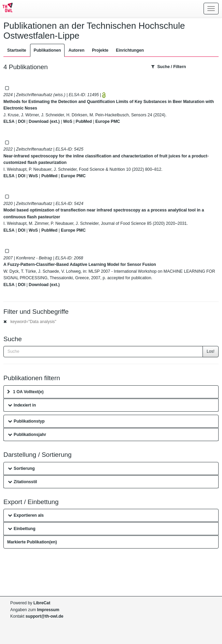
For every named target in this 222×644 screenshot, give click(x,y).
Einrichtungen (130, 50)
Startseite (17, 50)
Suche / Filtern (169, 67)
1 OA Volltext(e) (25, 392)
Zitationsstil (22, 482)
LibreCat (42, 603)
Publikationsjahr (27, 435)
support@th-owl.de (45, 616)
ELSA (9, 121)
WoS (68, 121)
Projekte (100, 50)
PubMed (84, 121)
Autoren (76, 50)
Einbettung (22, 529)
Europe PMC (108, 121)
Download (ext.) (44, 121)
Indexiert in (22, 405)
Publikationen (47, 50)
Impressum (48, 610)
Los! (211, 351)
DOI (22, 121)
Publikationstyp (26, 421)
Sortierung (21, 468)
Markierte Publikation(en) (32, 542)
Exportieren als (26, 515)
